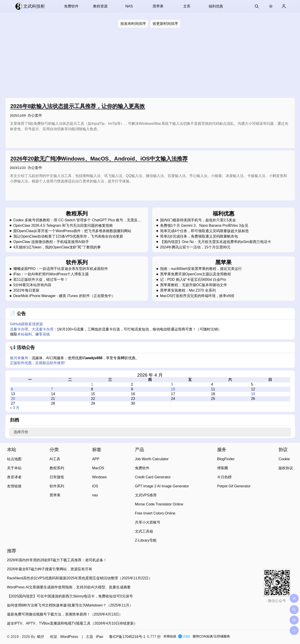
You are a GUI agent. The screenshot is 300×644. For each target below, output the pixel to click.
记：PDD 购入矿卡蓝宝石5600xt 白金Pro (193, 280)
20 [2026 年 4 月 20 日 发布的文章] (13, 399)
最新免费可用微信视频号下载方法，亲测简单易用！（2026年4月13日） (65, 614)
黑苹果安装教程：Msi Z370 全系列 (188, 290)
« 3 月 (15, 408)
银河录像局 (19, 358)
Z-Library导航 (146, 540)
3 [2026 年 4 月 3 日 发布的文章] (172, 384)
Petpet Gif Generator (234, 486)
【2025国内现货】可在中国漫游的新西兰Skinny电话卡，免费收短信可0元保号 (70, 596)
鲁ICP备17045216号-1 (127, 637)
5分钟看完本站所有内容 (32, 285)
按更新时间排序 (165, 24)
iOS (95, 486)
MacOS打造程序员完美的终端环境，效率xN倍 (197, 296)
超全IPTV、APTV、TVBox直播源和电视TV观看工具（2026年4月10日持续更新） (72, 623)
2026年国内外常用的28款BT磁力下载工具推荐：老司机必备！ (57, 560)
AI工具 (55, 459)
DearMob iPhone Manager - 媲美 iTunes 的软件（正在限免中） (64, 296)
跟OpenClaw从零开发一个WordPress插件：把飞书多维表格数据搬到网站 (72, 231)
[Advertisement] (150, 64)
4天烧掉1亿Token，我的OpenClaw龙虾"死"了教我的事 (57, 247)
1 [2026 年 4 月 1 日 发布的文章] (92, 384)
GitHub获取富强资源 (26, 324)
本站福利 (24, 334)
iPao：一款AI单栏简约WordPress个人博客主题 (51, 274)
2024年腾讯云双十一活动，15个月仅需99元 (195, 247)
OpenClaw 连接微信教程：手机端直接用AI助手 (51, 242)
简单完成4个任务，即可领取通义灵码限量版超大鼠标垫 (205, 231)
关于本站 (14, 468)
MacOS (98, 468)
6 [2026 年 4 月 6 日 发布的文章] (12, 389)
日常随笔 (57, 477)
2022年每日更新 (26, 290)
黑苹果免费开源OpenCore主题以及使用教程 (196, 274)
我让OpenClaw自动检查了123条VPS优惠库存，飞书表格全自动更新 (68, 236)
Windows (100, 477)
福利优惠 (216, 6)
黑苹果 (158, 6)
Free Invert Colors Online (155, 513)
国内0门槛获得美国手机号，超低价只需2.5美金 (198, 220)
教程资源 (100, 6)
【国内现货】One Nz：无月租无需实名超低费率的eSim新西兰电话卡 (216, 242)
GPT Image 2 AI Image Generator (162, 486)
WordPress (69, 637)
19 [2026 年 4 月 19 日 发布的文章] (253, 394)
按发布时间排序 (133, 24)
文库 (187, 6)
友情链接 (14, 486)
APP (96, 459)
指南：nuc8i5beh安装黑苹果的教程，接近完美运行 (201, 269)
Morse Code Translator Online (159, 504)
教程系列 (57, 468)
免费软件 (71, 6)
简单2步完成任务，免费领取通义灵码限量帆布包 (199, 236)
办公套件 (35, 115)
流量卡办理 (19, 329)
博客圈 (223, 468)
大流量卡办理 (43, 329)
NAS (129, 6)
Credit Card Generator (153, 477)
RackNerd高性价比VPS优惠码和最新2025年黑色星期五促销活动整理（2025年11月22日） (80, 578)
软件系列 (57, 486)
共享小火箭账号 (148, 522)
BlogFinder (226, 459)
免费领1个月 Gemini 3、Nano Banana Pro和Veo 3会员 (204, 226)
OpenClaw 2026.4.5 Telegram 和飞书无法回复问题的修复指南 (63, 226)
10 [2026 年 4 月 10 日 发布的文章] (173, 389)
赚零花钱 (43, 334)
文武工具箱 (144, 531)
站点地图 (14, 459)
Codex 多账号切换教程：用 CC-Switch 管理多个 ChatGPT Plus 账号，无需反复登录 (77, 220)
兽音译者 (14, 477)
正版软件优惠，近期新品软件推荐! (38, 363)
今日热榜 (224, 477)
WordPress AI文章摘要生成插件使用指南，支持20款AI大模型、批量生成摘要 (69, 587)
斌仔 (41, 637)
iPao (100, 637)
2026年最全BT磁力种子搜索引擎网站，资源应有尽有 (50, 569)
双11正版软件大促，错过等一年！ (41, 280)
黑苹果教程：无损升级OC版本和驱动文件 (194, 285)
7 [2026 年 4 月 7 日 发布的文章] (52, 389)
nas (95, 495)
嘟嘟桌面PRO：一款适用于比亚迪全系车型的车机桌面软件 (61, 269)
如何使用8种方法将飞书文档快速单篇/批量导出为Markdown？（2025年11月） (70, 605)
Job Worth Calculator (152, 459)
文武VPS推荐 (146, 495)
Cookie (284, 459)
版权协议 (286, 468)
